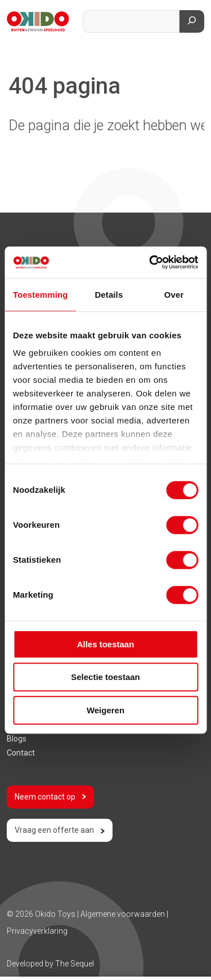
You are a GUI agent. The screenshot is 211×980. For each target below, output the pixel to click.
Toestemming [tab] (41, 295)
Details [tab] (109, 295)
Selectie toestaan (105, 677)
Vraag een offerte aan (60, 830)
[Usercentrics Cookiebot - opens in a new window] (150, 262)
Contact (21, 753)
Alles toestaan (106, 644)
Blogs (17, 739)
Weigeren (105, 710)
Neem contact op (50, 797)
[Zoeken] (192, 21)
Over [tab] (174, 295)
